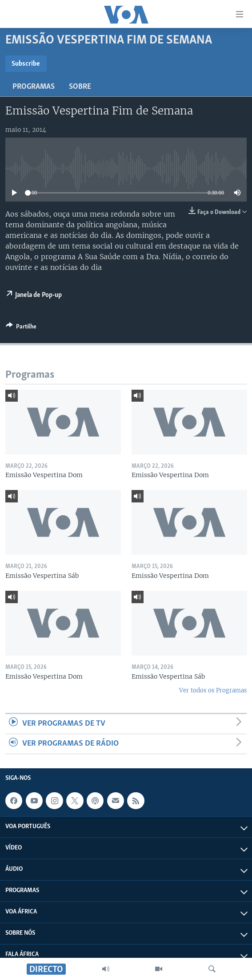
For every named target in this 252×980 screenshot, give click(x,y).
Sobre (80, 87)
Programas (34, 87)
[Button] (21, 328)
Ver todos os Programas (213, 690)
